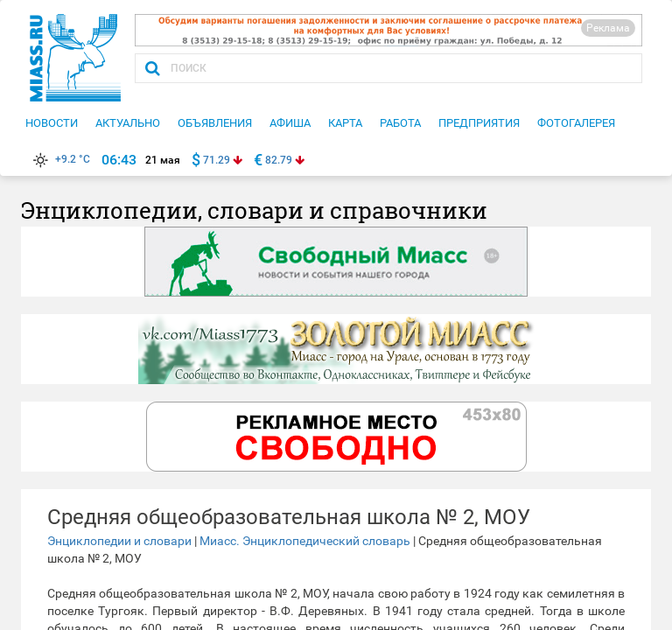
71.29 (217, 160)
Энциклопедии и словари (119, 541)
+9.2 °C (60, 159)
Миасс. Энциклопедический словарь (305, 541)
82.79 (279, 160)
